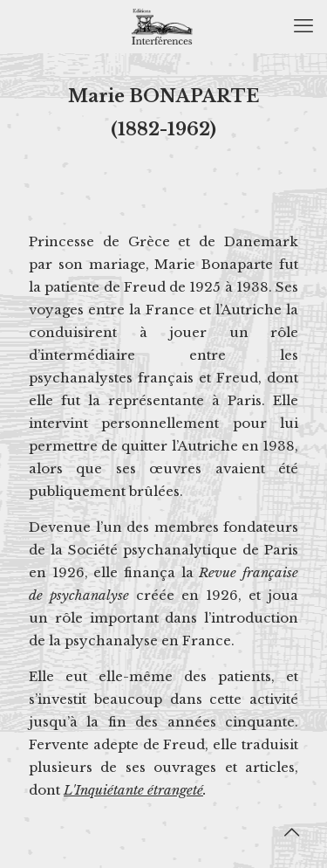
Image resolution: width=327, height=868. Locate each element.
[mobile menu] (303, 26)
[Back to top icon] (291, 832)
